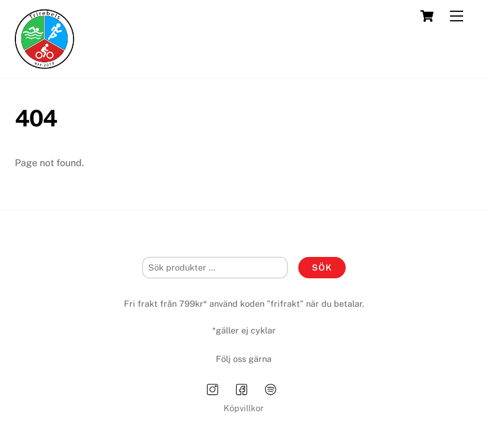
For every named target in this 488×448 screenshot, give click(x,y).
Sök (322, 267)
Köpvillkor (244, 408)
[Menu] (457, 16)
